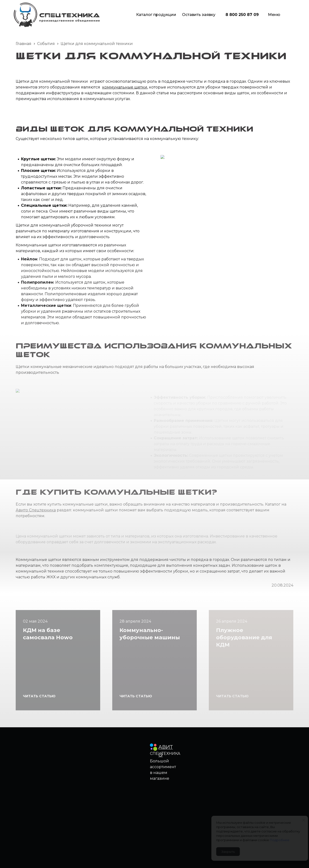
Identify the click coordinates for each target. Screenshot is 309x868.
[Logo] (57, 15)
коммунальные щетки (125, 87)
